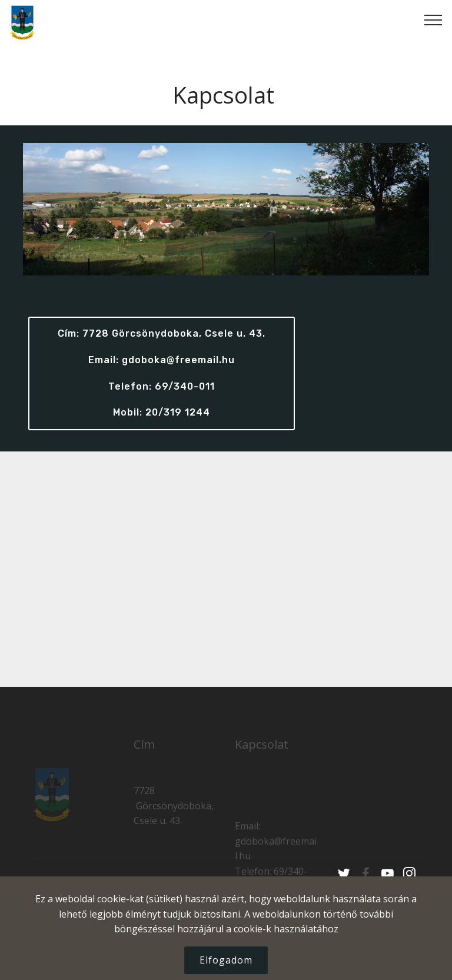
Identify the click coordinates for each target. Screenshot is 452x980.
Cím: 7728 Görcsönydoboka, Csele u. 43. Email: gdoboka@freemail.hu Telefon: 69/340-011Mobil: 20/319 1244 (162, 373)
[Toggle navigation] (433, 19)
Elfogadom (226, 960)
